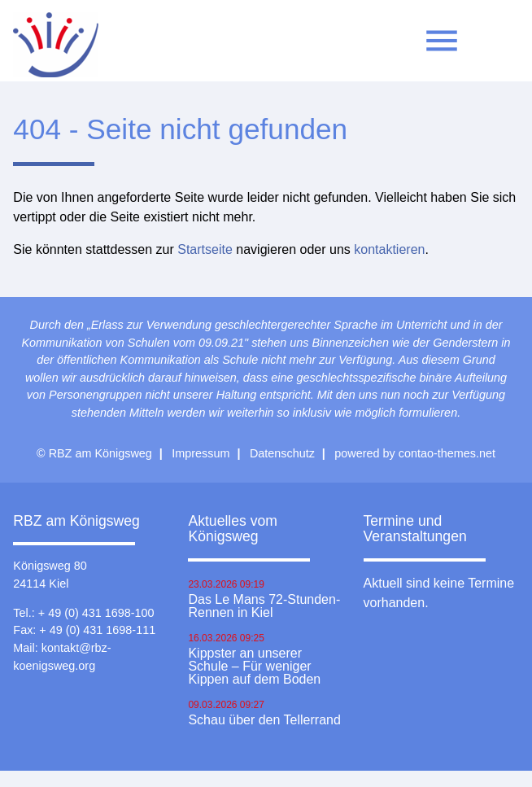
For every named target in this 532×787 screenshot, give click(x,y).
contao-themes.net (447, 453)
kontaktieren (389, 249)
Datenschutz (282, 453)
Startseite (205, 249)
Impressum (201, 453)
